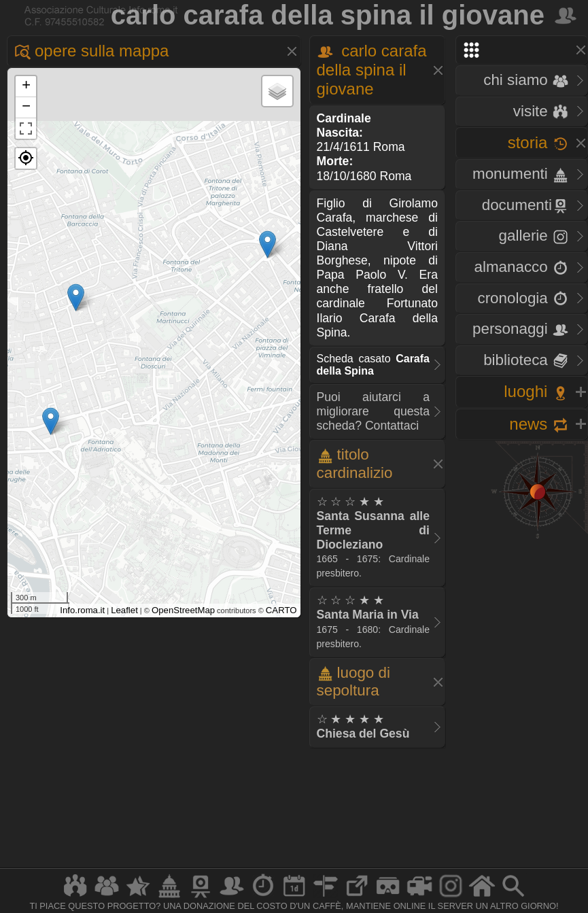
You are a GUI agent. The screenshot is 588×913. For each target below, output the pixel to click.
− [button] (26, 107)
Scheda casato (374, 365)
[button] (26, 158)
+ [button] (26, 86)
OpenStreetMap (183, 610)
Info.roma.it (82, 610)
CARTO (281, 610)
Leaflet (124, 610)
